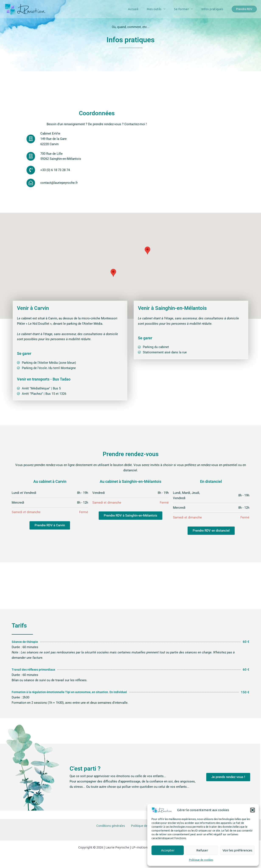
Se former (185, 9)
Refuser (202, 850)
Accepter (168, 850)
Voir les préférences (237, 850)
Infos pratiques (213, 9)
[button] (253, 810)
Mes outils (159, 9)
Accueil (141, 9)
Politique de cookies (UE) (148, 828)
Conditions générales (111, 828)
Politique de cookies (201, 860)
